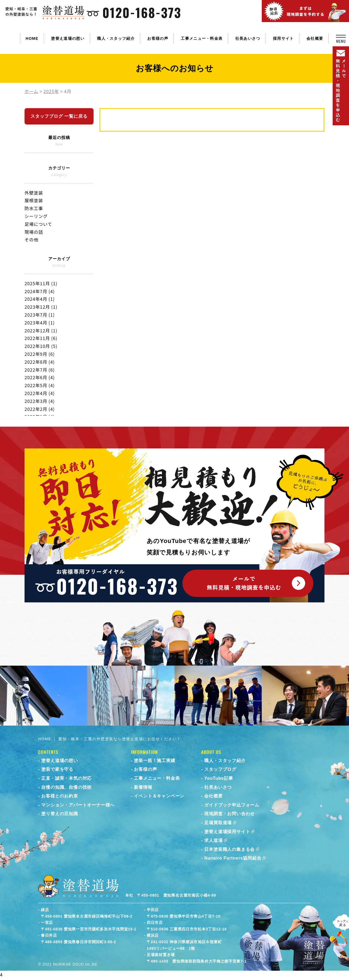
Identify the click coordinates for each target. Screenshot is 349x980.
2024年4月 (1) (40, 299)
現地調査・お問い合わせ (229, 814)
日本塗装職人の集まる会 (229, 849)
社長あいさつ (248, 38)
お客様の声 (158, 38)
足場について (38, 224)
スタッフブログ (220, 769)
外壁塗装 (34, 193)
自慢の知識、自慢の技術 (66, 787)
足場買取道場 (218, 823)
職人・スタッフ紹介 (116, 38)
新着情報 (143, 787)
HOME (32, 38)
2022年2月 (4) (40, 409)
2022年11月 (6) (41, 338)
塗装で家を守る (57, 769)
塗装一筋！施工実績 (154, 761)
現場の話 (34, 232)
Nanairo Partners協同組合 (233, 858)
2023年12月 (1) (41, 307)
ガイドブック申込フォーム (232, 805)
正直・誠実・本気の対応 (66, 778)
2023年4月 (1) (40, 323)
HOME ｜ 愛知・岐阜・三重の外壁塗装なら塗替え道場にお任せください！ (110, 739)
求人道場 (213, 840)
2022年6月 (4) (40, 377)
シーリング (36, 216)
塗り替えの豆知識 (59, 814)
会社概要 (315, 38)
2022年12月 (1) (41, 330)
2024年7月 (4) (40, 291)
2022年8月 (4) (40, 362)
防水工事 (34, 208)
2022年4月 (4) (40, 393)
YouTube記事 (219, 778)
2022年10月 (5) (41, 346)
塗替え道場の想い (68, 38)
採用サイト (283, 38)
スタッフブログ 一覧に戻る (59, 116)
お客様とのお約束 (59, 796)
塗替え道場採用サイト (227, 832)
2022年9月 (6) (40, 354)
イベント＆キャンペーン (159, 796)
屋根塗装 (34, 200)
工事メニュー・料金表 (202, 38)
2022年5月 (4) (40, 385)
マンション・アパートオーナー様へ (78, 805)
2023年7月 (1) (40, 315)
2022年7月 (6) (40, 370)
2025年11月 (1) (41, 283)
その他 (31, 239)
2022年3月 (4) (40, 401)
